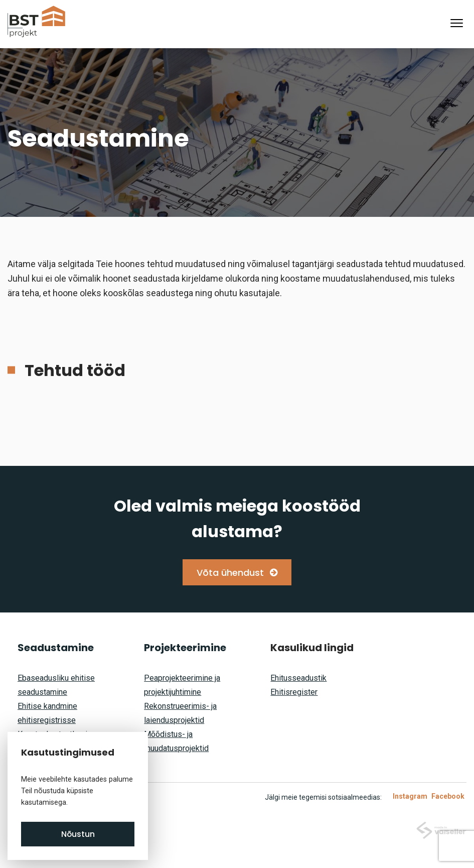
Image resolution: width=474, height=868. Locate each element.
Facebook (448, 796)
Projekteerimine (185, 648)
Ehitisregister (294, 692)
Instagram (410, 796)
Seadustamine (56, 648)
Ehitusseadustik (298, 678)
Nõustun (78, 834)
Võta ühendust (230, 573)
